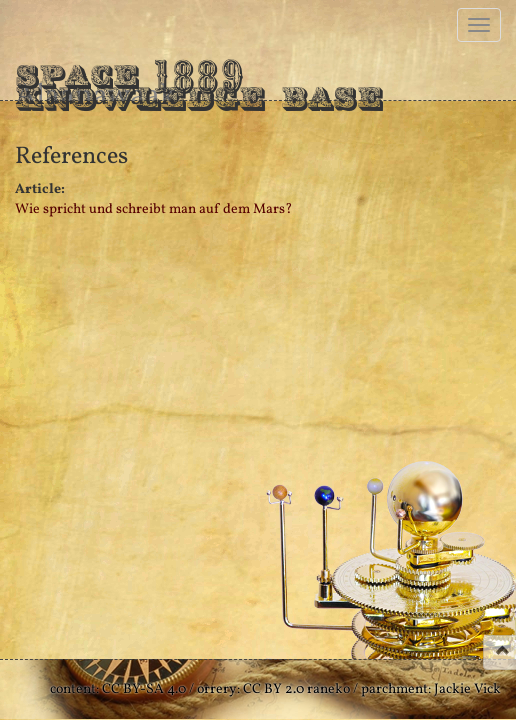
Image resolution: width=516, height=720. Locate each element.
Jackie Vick (467, 689)
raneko (328, 689)
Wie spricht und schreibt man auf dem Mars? (154, 209)
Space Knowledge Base (199, 75)
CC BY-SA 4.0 (144, 689)
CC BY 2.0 (273, 689)
